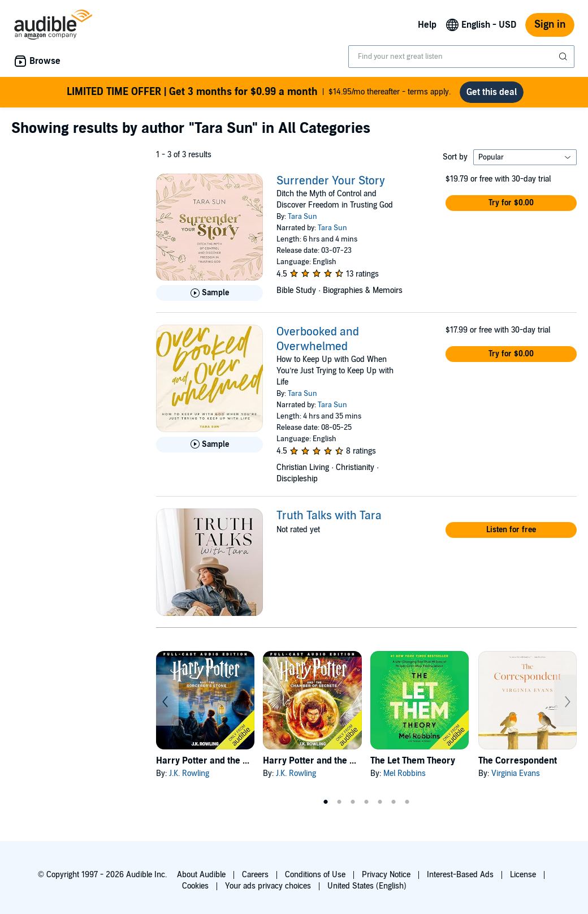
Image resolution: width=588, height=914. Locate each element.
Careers (255, 875)
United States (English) (367, 886)
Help (427, 25)
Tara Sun (302, 217)
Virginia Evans (516, 773)
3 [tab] (353, 802)
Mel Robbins (405, 773)
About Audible (201, 875)
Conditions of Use (315, 875)
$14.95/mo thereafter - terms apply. (259, 92)
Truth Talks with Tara (329, 516)
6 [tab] (394, 802)
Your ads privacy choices (268, 886)
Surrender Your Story (331, 181)
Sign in (550, 25)
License (523, 875)
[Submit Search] (564, 57)
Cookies (195, 886)
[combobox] (461, 57)
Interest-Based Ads (460, 875)
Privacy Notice (386, 875)
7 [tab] (407, 802)
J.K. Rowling (189, 773)
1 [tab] (326, 802)
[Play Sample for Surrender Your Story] (209, 293)
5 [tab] (380, 802)
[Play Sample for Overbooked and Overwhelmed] (209, 445)
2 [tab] (339, 802)
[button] (511, 203)
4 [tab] (366, 802)
